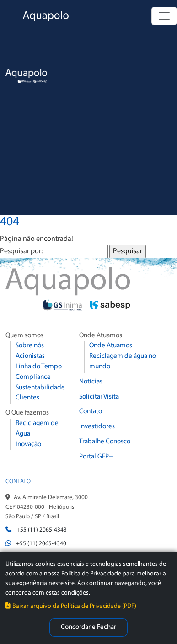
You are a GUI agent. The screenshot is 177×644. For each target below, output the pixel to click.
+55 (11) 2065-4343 (42, 530)
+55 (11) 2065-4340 (41, 544)
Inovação (28, 444)
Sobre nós (30, 346)
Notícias (91, 382)
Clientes (27, 398)
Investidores (97, 427)
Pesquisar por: (21, 251)
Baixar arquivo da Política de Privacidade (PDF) (71, 606)
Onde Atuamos (111, 346)
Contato (91, 412)
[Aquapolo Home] (34, 16)
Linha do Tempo (39, 367)
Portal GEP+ (96, 457)
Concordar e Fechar (88, 627)
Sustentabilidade (40, 388)
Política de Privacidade (91, 574)
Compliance (33, 377)
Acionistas (30, 356)
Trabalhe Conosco (105, 442)
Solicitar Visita (99, 397)
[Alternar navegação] (164, 16)
